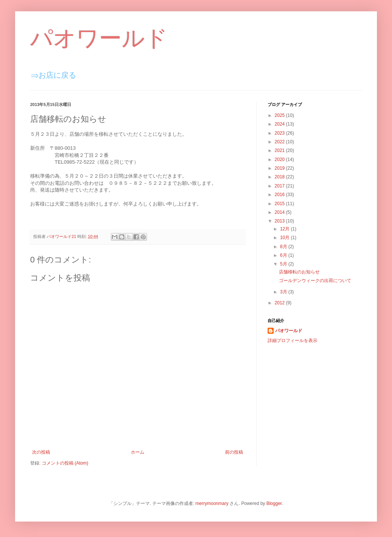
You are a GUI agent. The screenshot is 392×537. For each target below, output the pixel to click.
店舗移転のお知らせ (299, 272)
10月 (286, 238)
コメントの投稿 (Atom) (65, 463)
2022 (280, 142)
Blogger (274, 503)
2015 (280, 204)
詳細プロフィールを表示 (292, 341)
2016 (280, 195)
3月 (284, 292)
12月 (286, 229)
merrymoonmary (212, 503)
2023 (280, 133)
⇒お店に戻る (54, 75)
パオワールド (99, 38)
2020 (280, 160)
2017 (280, 186)
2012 (280, 303)
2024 (280, 124)
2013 (280, 221)
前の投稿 (234, 452)
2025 (280, 115)
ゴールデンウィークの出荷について (315, 281)
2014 (280, 212)
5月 (284, 264)
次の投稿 (41, 452)
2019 (280, 168)
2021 (280, 150)
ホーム (138, 452)
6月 (284, 255)
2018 (280, 177)
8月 (284, 247)
